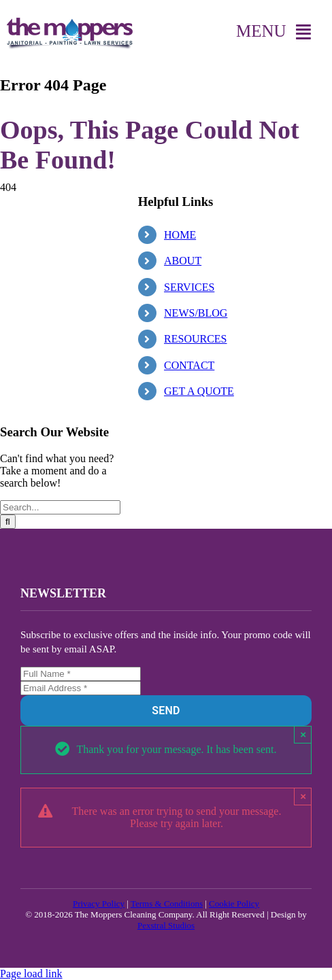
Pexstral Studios (166, 925)
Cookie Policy (234, 904)
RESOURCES (195, 339)
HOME (180, 235)
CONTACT (189, 365)
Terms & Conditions (167, 904)
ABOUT (183, 261)
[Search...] (60, 507)
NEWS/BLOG (196, 313)
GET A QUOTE (199, 391)
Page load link (31, 974)
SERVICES (189, 287)
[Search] (8, 522)
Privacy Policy (99, 904)
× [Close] (303, 734)
